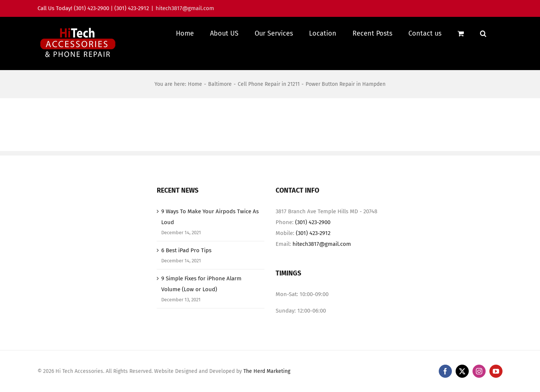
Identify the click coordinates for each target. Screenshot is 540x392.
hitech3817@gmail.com (185, 8)
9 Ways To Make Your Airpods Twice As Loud (210, 224)
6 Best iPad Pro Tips (186, 258)
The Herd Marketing (267, 379)
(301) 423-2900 (313, 230)
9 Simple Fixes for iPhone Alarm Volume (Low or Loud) (201, 291)
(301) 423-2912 (313, 241)
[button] (483, 33)
